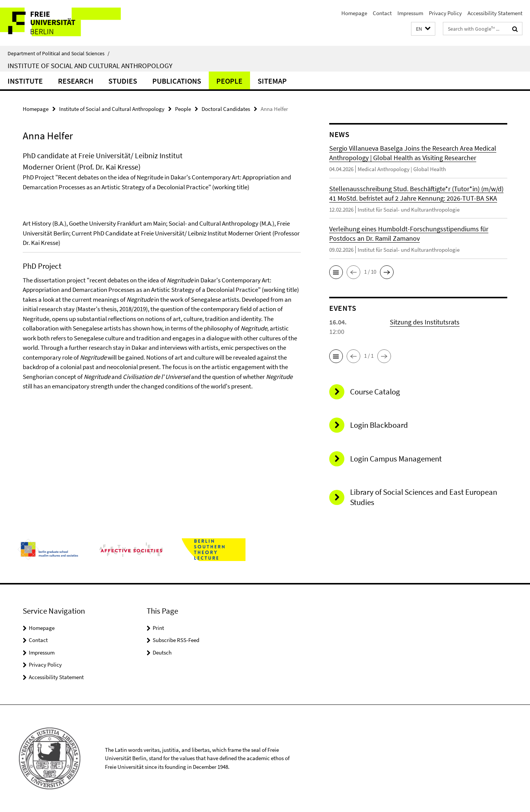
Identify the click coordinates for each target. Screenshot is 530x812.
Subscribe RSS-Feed (176, 640)
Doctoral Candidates (226, 109)
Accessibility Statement (495, 13)
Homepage (354, 13)
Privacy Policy (445, 13)
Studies (123, 81)
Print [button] (158, 628)
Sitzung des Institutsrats (425, 322)
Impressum (410, 13)
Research (76, 81)
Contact (382, 13)
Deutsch (162, 652)
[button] (423, 29)
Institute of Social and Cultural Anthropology (90, 65)
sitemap (272, 81)
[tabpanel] (162, 302)
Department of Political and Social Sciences (59, 53)
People (229, 81)
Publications (177, 81)
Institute (25, 81)
